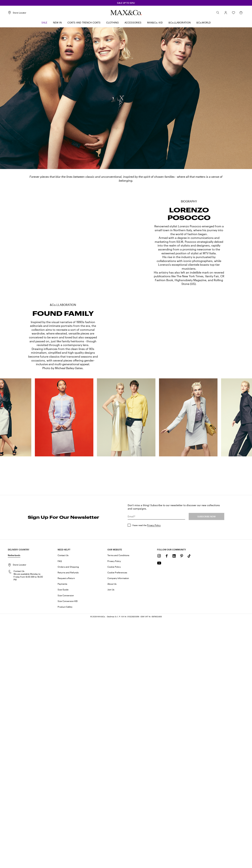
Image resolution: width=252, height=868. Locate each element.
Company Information (118, 826)
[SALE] (44, 23)
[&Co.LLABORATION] (180, 23)
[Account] (226, 13)
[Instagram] (159, 804)
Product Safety (65, 855)
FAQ (60, 809)
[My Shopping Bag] (241, 13)
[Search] (218, 13)
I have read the (146, 773)
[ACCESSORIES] (133, 23)
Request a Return (66, 826)
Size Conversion (66, 844)
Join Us (111, 838)
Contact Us (63, 803)
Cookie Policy (114, 815)
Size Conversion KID (68, 849)
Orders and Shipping (68, 815)
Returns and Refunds (68, 821)
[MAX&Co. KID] (155, 23)
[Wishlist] (234, 13)
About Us (112, 832)
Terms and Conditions (118, 803)
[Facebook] (167, 804)
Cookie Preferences (117, 821)
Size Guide (63, 838)
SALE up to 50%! (126, 3)
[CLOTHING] (112, 23)
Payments (62, 832)
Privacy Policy (154, 773)
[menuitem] (44, 23)
